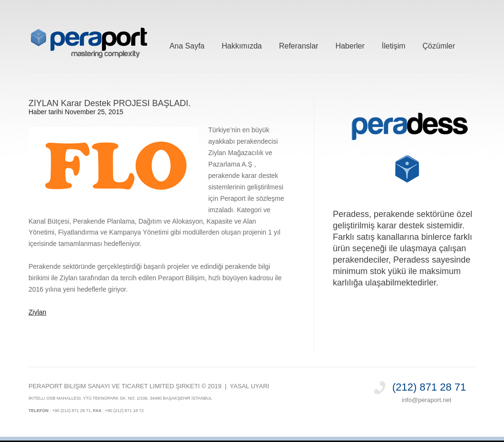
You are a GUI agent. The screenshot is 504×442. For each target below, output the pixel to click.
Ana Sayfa (187, 44)
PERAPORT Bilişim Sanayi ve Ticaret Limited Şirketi (114, 386)
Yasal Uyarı (249, 386)
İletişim (394, 44)
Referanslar (299, 44)
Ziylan (37, 312)
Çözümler (439, 44)
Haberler (350, 44)
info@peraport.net (426, 400)
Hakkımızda (242, 44)
